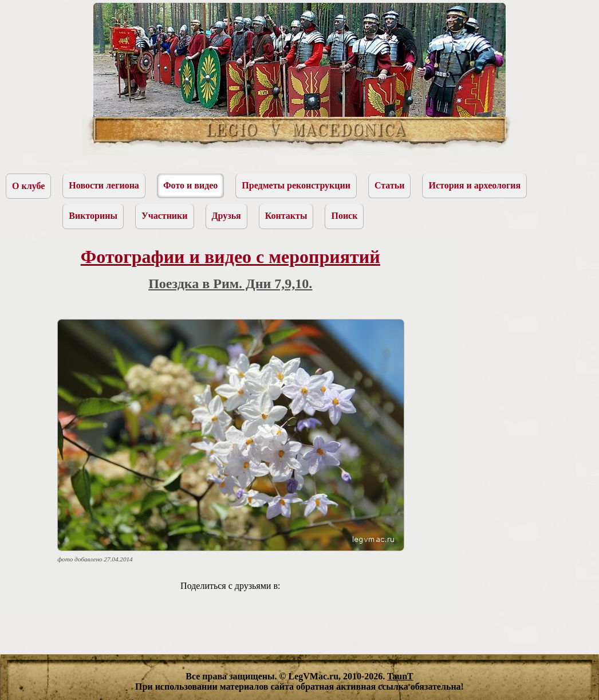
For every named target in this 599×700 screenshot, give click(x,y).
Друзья (226, 216)
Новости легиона (104, 185)
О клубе (28, 186)
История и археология (474, 185)
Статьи (390, 185)
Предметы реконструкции (296, 185)
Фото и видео (190, 185)
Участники (165, 216)
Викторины (93, 216)
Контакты (286, 216)
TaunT (400, 676)
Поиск (344, 216)
